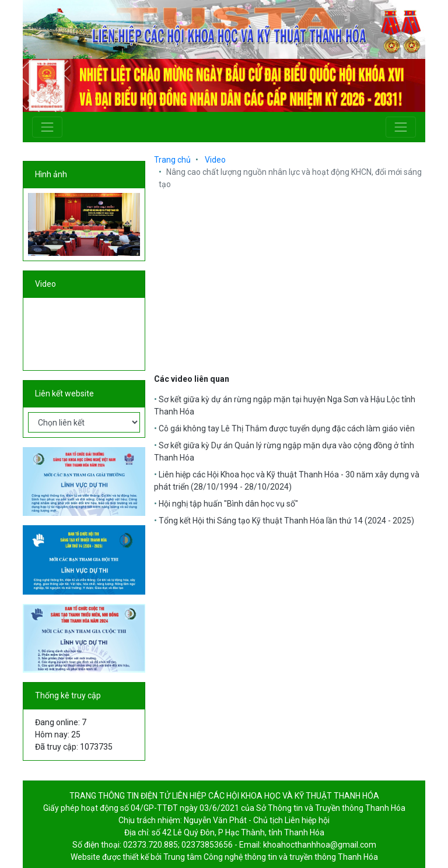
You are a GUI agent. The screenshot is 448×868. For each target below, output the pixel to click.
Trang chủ (172, 160)
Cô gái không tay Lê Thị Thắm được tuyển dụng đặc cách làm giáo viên (287, 428)
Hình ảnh (51, 174)
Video (45, 284)
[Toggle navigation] (47, 127)
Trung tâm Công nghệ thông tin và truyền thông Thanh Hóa (271, 857)
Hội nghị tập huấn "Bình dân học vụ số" (228, 504)
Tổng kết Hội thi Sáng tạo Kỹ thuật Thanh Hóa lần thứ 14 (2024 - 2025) (286, 521)
